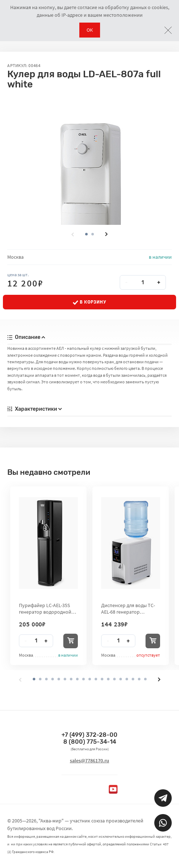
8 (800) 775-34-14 (90, 742)
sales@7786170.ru (89, 761)
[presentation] (72, 234)
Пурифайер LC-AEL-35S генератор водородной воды (45, 609)
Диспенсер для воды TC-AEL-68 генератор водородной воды (128, 609)
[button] (93, 234)
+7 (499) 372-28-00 (89, 735)
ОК (90, 30)
